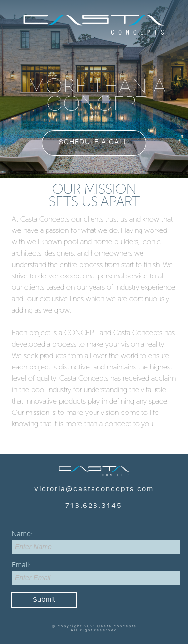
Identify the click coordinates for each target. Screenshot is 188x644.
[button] (94, 143)
